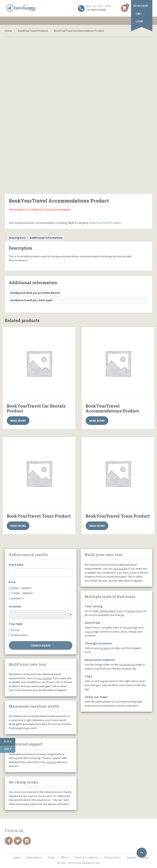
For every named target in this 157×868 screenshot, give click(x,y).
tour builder (45, 678)
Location (15, 606)
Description (17, 238)
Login (140, 21)
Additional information (46, 238)
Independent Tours (111, 611)
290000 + (18, 598)
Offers (64, 857)
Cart (139, 14)
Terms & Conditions (86, 857)
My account (141, 6)
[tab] (17, 238)
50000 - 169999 (21, 588)
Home (8, 31)
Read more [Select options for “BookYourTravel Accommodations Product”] (97, 421)
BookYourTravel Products (33, 31)
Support (132, 857)
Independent (20, 635)
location (105, 648)
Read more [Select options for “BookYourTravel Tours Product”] (18, 526)
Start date (16, 565)
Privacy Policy (112, 857)
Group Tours (135, 611)
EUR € (10, 742)
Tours (88, 632)
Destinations (127, 664)
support (51, 762)
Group (15, 630)
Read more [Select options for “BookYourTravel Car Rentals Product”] (18, 421)
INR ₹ (10, 749)
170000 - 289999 (22, 593)
